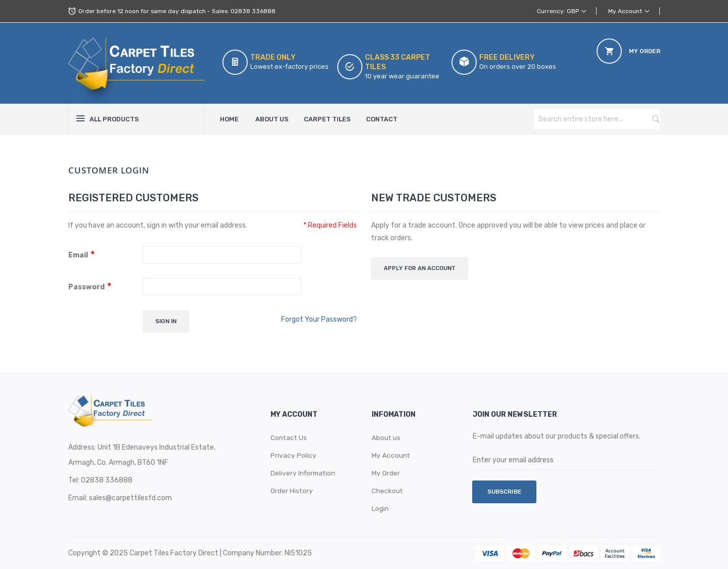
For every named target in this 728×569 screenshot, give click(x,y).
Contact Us (289, 437)
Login (380, 508)
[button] (629, 11)
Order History (292, 490)
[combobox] (586, 119)
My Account (625, 11)
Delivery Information (304, 473)
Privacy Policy (293, 455)
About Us (272, 119)
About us (386, 437)
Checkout (388, 490)
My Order (386, 473)
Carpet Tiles (327, 119)
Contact (382, 119)
